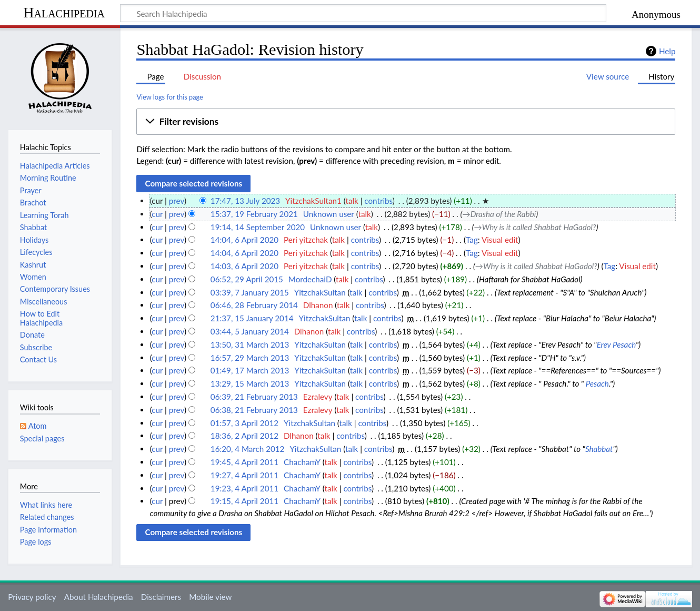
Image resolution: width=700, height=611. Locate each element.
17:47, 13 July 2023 (245, 201)
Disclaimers (161, 597)
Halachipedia (64, 12)
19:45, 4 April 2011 (244, 462)
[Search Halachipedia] (363, 13)
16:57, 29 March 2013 (250, 358)
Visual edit (500, 240)
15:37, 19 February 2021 (254, 214)
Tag (472, 240)
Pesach (597, 383)
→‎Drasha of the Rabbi (499, 214)
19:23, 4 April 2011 (244, 488)
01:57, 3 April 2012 (244, 423)
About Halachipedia (99, 597)
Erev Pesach (616, 344)
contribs (378, 201)
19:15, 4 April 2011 (244, 501)
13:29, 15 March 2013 (250, 383)
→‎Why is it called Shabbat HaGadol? (535, 227)
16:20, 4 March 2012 (248, 449)
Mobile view (210, 597)
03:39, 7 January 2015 (250, 292)
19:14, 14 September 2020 (258, 227)
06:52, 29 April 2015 (247, 279)
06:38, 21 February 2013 (254, 410)
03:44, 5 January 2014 (250, 331)
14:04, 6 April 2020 (244, 240)
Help (667, 51)
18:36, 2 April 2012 (244, 436)
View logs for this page (169, 97)
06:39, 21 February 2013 (254, 397)
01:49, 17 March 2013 (250, 370)
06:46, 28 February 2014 (254, 305)
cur (157, 214)
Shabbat (599, 449)
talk (352, 201)
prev (177, 201)
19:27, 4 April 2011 (244, 475)
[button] (406, 122)
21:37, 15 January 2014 (252, 318)
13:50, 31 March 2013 (250, 344)
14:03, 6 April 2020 (244, 266)
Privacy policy (32, 597)
